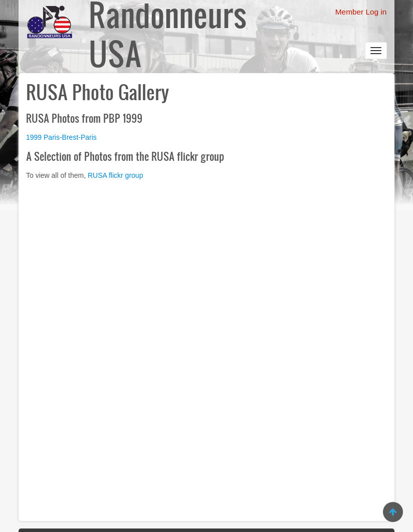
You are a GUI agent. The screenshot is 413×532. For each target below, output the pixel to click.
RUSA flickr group (115, 175)
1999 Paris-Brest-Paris (61, 137)
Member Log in (361, 12)
